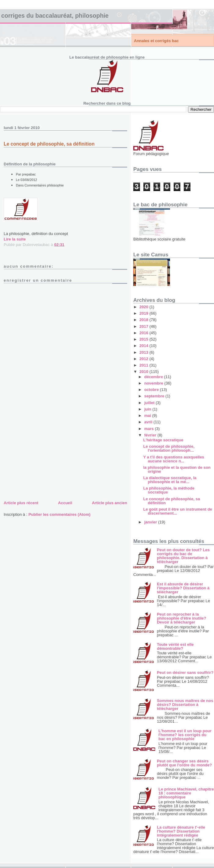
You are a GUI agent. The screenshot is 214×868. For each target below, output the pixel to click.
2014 (144, 346)
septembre (155, 396)
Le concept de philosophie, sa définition (172, 501)
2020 (144, 307)
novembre (154, 383)
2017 (144, 326)
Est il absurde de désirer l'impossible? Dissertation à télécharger (183, 588)
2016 (144, 333)
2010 (144, 372)
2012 (144, 359)
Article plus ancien (109, 503)
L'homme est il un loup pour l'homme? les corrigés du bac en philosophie (185, 735)
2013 (144, 352)
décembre (154, 377)
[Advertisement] (50, 457)
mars (150, 429)
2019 (144, 313)
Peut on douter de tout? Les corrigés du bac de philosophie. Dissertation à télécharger (183, 556)
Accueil (65, 503)
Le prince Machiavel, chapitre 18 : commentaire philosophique (186, 793)
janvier (151, 522)
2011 (144, 365)
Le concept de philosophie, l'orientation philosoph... (169, 448)
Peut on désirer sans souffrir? (185, 673)
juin (148, 409)
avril (149, 422)
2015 (144, 339)
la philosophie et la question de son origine (177, 469)
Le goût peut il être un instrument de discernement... (177, 511)
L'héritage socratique (163, 440)
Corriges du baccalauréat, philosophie (55, 16)
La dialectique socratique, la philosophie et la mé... (170, 480)
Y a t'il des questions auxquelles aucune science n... (173, 459)
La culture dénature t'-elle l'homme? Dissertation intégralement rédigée (181, 831)
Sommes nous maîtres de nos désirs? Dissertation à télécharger (185, 705)
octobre (152, 390)
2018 (144, 320)
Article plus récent (21, 503)
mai (148, 416)
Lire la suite (15, 239)
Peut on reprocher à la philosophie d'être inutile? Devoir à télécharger (181, 618)
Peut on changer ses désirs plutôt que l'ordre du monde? (184, 763)
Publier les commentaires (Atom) (59, 514)
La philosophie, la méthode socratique (169, 490)
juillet (150, 403)
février (151, 435)
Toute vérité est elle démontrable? (175, 646)
